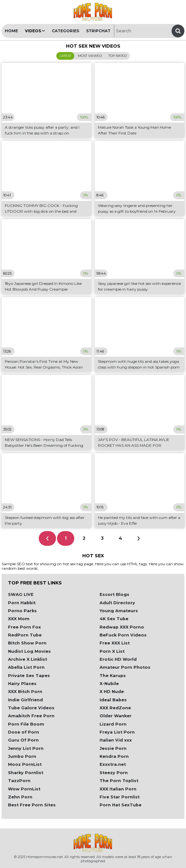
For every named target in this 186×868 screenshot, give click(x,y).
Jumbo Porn (22, 756)
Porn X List (112, 651)
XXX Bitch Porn (25, 692)
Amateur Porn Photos (125, 667)
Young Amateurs (119, 611)
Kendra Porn (114, 756)
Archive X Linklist (28, 659)
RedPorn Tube (25, 635)
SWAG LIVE (21, 594)
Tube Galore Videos (31, 708)
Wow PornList (24, 789)
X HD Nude (112, 692)
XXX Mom (19, 619)
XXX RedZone (115, 708)
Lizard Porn (113, 724)
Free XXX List (115, 643)
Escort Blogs (114, 594)
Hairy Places (22, 684)
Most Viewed (90, 56)
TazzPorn (19, 781)
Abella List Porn (26, 667)
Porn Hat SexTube (121, 805)
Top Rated (118, 56)
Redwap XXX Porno (122, 627)
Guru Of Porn (23, 740)
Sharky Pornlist (26, 773)
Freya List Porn (117, 732)
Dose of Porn (24, 732)
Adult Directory (117, 603)
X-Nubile (109, 684)
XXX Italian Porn (118, 789)
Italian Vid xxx (116, 740)
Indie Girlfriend (25, 700)
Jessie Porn (113, 748)
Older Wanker (116, 716)
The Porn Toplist (119, 781)
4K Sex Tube (114, 619)
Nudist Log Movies (29, 651)
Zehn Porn (20, 797)
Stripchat (98, 31)
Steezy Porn (114, 773)
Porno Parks (22, 611)
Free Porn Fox (24, 627)
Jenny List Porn (26, 748)
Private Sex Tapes (29, 676)
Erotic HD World (118, 659)
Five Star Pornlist (120, 797)
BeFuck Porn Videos (123, 635)
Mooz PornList (25, 764)
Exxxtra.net (113, 764)
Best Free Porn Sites (32, 805)
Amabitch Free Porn (31, 716)
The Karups (113, 676)
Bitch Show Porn (27, 643)
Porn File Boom (26, 724)
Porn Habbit (22, 603)
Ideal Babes (113, 700)
